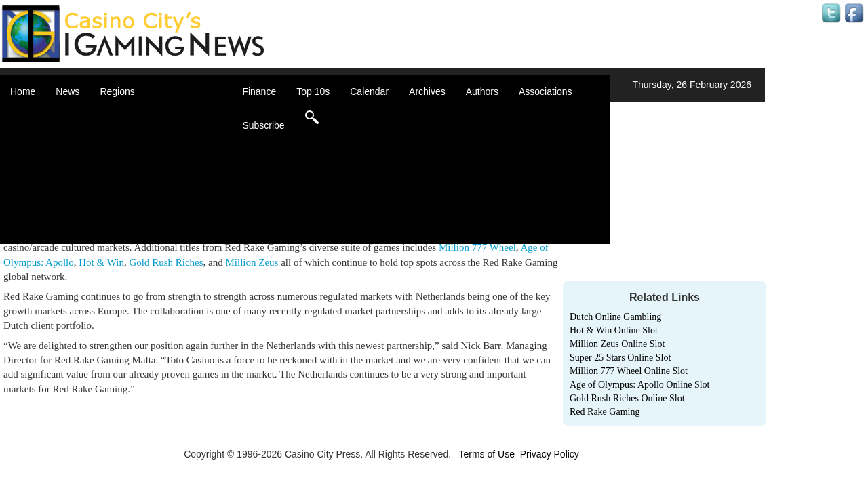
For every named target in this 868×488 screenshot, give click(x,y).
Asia (126, 129)
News (67, 91)
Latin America (145, 183)
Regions (117, 91)
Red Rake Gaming (605, 412)
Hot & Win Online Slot (614, 330)
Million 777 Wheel (477, 247)
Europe (132, 169)
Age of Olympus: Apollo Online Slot (640, 385)
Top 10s (313, 91)
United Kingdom (151, 210)
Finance (259, 91)
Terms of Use (486, 454)
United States (145, 224)
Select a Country (152, 237)
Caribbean (139, 156)
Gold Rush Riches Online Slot (627, 398)
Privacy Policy (550, 454)
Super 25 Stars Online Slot (620, 358)
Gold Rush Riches (166, 262)
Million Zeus (252, 262)
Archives (427, 91)
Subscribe (263, 125)
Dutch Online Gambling (615, 317)
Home (23, 91)
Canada (133, 142)
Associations (546, 91)
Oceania (134, 197)
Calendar (369, 91)
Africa (129, 115)
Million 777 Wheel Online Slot (629, 371)
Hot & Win (101, 262)
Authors (482, 91)
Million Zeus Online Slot (617, 344)
